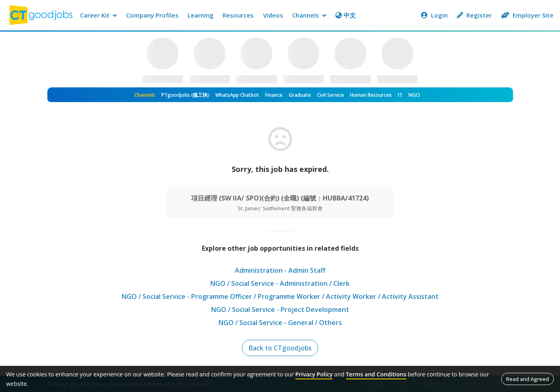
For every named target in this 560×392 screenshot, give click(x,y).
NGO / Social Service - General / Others (280, 323)
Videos (273, 15)
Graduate (300, 95)
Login (434, 15)
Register (474, 15)
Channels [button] (309, 15)
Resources (238, 15)
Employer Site (527, 15)
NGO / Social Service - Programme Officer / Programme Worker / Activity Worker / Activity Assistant (280, 296)
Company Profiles (152, 15)
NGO (414, 95)
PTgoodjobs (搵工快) (185, 95)
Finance (274, 95)
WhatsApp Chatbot (237, 95)
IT (400, 95)
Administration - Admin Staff (280, 270)
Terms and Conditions (376, 374)
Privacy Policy (314, 374)
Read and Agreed (528, 379)
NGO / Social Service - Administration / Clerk (280, 283)
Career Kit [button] (98, 15)
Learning (201, 15)
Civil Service (330, 95)
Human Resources (371, 95)
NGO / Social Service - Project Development (280, 310)
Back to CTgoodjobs (280, 348)
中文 (346, 15)
